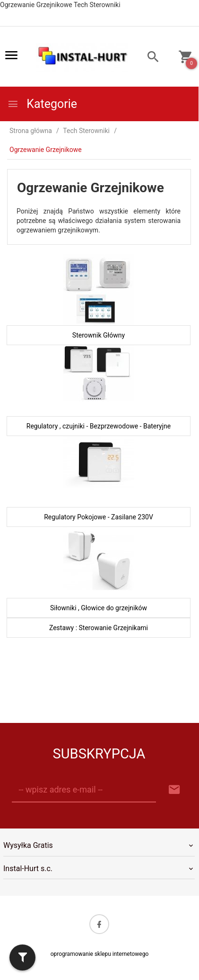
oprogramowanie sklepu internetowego (100, 954)
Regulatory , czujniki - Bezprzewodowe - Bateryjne (99, 426)
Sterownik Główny (99, 335)
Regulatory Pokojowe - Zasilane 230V (99, 517)
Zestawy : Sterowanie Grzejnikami (99, 628)
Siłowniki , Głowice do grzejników (99, 608)
